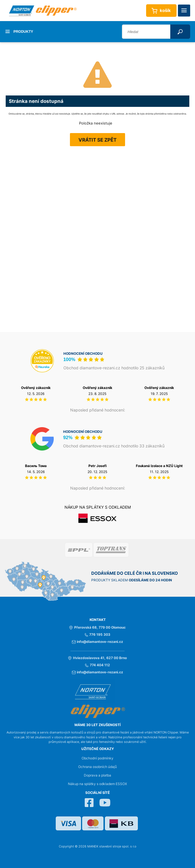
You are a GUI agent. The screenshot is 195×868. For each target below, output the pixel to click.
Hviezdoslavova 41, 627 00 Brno (97, 658)
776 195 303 (97, 635)
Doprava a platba (97, 775)
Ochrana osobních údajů (97, 767)
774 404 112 (97, 665)
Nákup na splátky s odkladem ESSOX (97, 784)
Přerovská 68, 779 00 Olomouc (97, 627)
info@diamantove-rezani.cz (97, 642)
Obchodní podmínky (97, 758)
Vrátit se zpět (97, 140)
